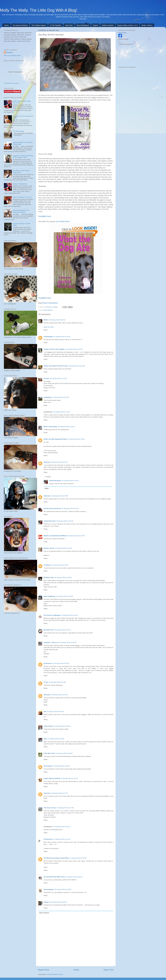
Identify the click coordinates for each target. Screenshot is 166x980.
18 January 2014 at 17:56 (76, 536)
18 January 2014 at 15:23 (70, 508)
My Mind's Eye (49, 578)
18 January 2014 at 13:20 (77, 366)
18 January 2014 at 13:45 (61, 412)
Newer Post (44, 970)
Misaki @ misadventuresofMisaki (55, 536)
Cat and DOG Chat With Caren (54, 877)
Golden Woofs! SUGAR (52, 778)
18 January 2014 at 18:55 (65, 596)
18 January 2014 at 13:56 (66, 427)
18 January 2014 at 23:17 (63, 630)
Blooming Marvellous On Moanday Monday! (21, 211)
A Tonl (46, 682)
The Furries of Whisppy (52, 615)
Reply (46, 330)
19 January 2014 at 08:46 (64, 753)
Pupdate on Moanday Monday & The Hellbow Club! (23, 157)
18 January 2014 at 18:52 (60, 565)
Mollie (46, 320)
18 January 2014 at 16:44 (70, 481)
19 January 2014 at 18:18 (61, 827)
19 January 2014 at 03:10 (62, 726)
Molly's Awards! (108, 25)
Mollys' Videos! (147, 25)
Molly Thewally (122, 33)
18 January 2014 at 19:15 (69, 615)
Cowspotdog (48, 337)
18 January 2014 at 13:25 (60, 397)
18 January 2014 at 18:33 (63, 548)
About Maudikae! (83, 25)
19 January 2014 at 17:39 (65, 808)
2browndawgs (49, 889)
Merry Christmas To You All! (22, 197)
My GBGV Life (49, 630)
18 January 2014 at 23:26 (68, 642)
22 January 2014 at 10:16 (58, 902)
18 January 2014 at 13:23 (58, 378)
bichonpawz (48, 766)
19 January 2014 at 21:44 (62, 839)
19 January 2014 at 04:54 (56, 739)
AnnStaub (47, 565)
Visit (11, 83)
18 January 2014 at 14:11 (59, 462)
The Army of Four (50, 808)
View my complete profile (12, 55)
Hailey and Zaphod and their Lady (56, 366)
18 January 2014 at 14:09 (76, 439)
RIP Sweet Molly (18, 131)
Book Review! (48, 310)
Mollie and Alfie (49, 327)
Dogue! (96, 25)
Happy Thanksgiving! (20, 184)
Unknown (49, 307)
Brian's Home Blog (50, 427)
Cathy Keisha (48, 726)
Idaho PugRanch (50, 596)
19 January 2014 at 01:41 (59, 695)
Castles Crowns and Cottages (54, 349)
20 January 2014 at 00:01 (74, 877)
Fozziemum (48, 663)
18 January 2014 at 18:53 (63, 578)
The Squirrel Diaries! (20, 25)
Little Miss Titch (49, 753)
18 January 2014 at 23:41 (61, 663)
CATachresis (48, 839)
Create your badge (123, 39)
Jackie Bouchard (55, 481)
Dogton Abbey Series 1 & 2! (127, 25)
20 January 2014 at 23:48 (63, 889)
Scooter (46, 378)
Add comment (44, 913)
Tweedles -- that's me (51, 642)
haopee (46, 902)
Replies (48, 477)
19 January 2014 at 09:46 (61, 766)
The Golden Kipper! (39, 25)
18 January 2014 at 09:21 (57, 320)
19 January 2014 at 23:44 (78, 858)
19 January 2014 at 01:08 (57, 682)
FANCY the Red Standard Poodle (55, 439)
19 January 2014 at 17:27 (59, 793)
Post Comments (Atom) (55, 974)
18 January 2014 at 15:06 (59, 496)
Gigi (45, 739)
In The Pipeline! (56, 25)
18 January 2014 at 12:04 (74, 349)
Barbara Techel (49, 548)
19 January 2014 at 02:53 (55, 712)
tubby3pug (47, 397)
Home (7, 25)
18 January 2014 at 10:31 (62, 337)
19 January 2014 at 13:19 (69, 778)
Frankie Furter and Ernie (52, 508)
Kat (45, 712)
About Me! (69, 25)
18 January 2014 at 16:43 (65, 521)
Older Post (109, 970)
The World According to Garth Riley (56, 858)
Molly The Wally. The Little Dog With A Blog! (39, 10)
